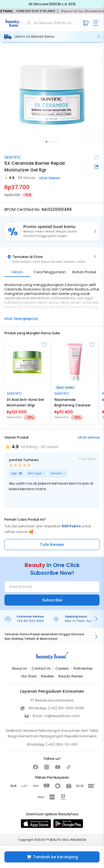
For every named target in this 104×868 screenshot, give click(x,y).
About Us (19, 668)
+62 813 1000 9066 (30, 621)
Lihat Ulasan (50, 178)
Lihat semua (89, 437)
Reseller (47, 676)
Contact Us (41, 668)
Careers (62, 668)
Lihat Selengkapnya (21, 319)
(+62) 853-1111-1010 (62, 744)
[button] (52, 231)
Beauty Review (71, 676)
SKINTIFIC (13, 157)
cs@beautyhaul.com (62, 716)
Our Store (29, 676)
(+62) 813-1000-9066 (66, 708)
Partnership (83, 668)
